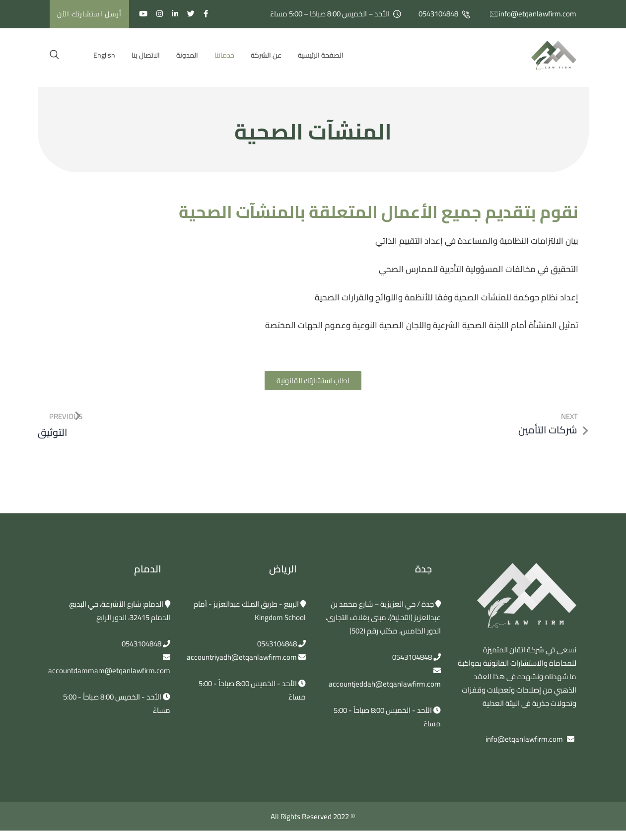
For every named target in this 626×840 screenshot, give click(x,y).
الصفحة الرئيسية (321, 55)
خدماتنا (224, 55)
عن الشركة (266, 55)
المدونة (187, 55)
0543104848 (438, 14)
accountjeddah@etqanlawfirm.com (385, 684)
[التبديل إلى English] (104, 55)
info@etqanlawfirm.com (538, 14)
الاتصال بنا (146, 55)
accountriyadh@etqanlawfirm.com (242, 657)
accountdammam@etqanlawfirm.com (109, 670)
